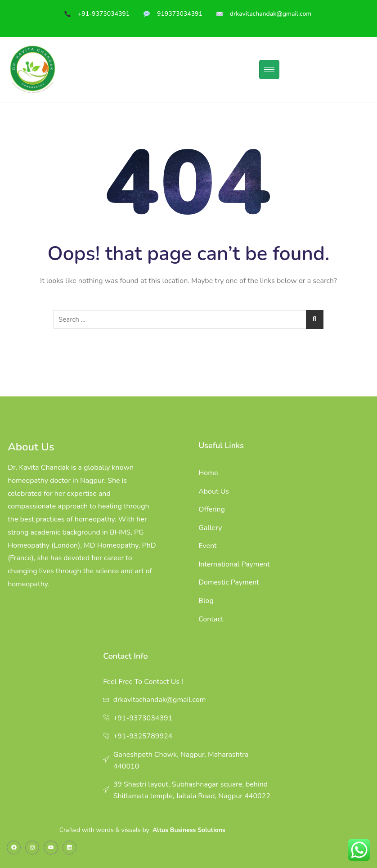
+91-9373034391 (104, 14)
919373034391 (180, 14)
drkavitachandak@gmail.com (272, 14)
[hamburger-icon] (269, 70)
